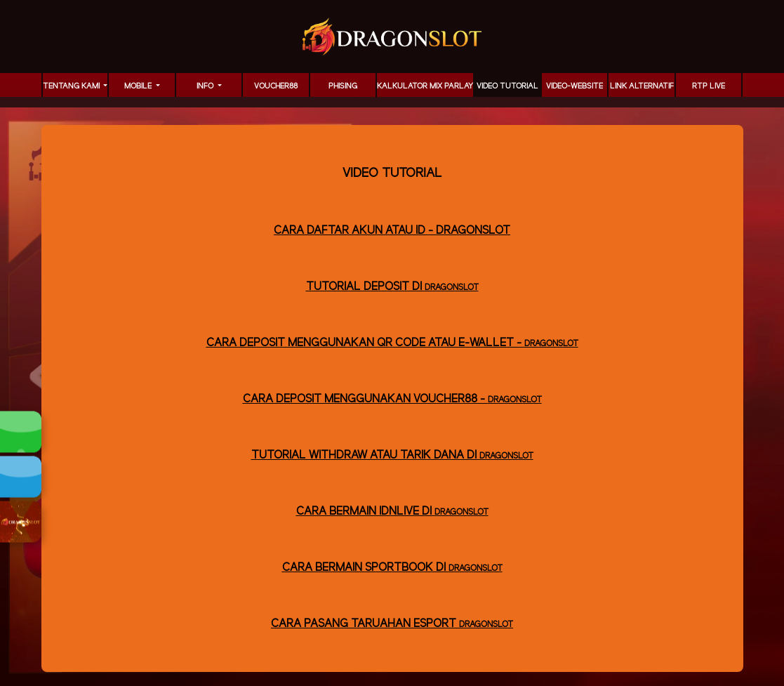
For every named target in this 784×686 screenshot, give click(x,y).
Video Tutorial (507, 86)
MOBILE (139, 86)
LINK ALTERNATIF (642, 86)
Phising (343, 86)
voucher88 (276, 86)
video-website (574, 86)
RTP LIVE (709, 86)
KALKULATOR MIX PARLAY (425, 86)
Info (206, 86)
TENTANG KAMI (72, 86)
